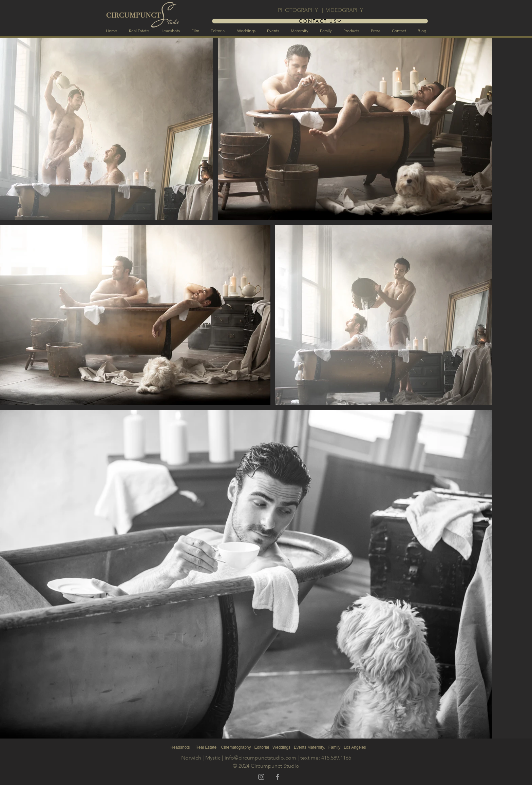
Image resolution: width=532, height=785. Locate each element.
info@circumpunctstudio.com (260, 758)
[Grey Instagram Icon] (261, 777)
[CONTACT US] (320, 21)
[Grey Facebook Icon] (278, 777)
